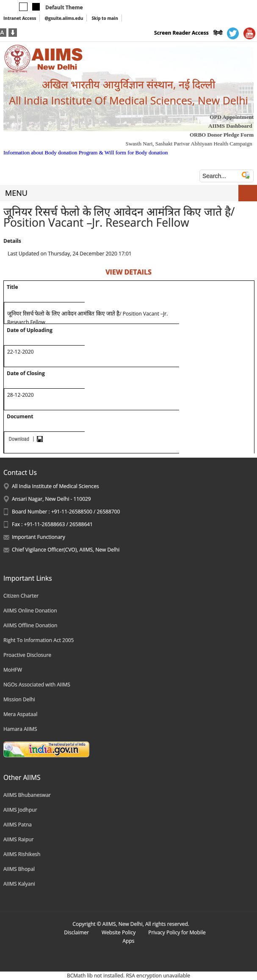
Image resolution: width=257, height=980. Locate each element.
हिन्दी (218, 33)
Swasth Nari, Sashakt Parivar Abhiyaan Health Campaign (189, 144)
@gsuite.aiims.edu (64, 18)
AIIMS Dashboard (230, 126)
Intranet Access (20, 18)
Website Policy (119, 932)
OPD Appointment (232, 117)
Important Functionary (39, 537)
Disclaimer (76, 932)
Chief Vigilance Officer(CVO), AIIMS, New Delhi (66, 550)
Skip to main (105, 18)
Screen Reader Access (181, 33)
